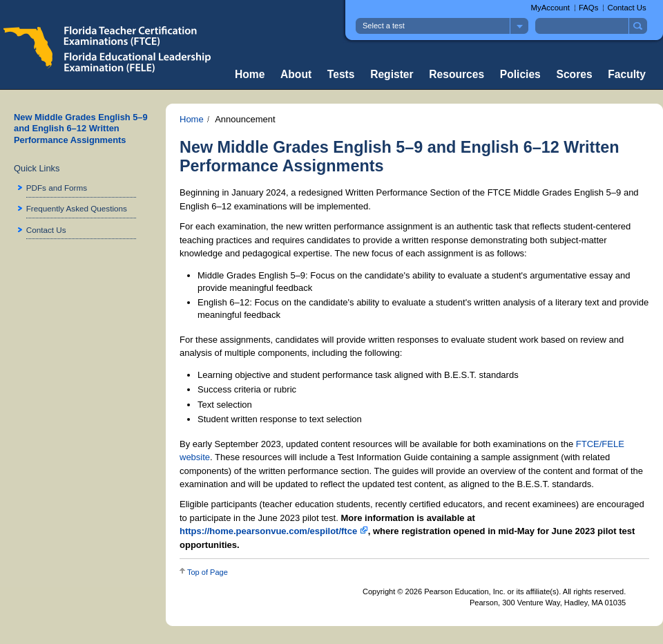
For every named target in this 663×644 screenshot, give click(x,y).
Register (392, 74)
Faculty (627, 74)
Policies (520, 74)
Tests (341, 74)
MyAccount (550, 8)
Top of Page (208, 572)
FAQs (588, 8)
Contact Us (626, 8)
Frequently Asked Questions (77, 208)
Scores (575, 74)
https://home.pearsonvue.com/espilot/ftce (274, 531)
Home (250, 74)
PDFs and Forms (57, 188)
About (296, 74)
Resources (457, 74)
